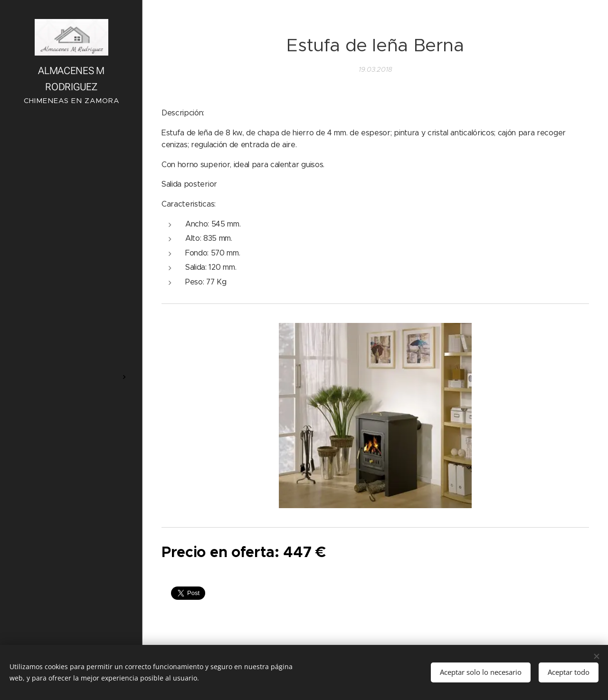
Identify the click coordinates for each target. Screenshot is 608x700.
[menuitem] (71, 331)
